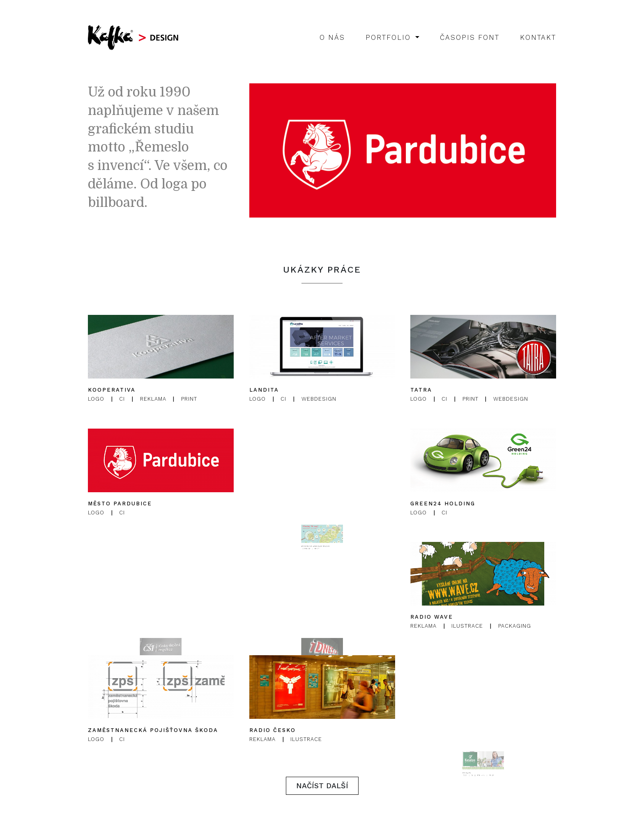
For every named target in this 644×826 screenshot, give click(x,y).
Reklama (153, 399)
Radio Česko (273, 731)
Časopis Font (470, 37)
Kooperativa (112, 390)
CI (122, 399)
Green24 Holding (443, 504)
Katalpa (475, 767)
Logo (96, 399)
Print (189, 399)
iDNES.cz (314, 654)
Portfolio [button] (390, 37)
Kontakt (538, 37)
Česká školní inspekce (156, 654)
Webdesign (319, 399)
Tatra (421, 390)
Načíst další (322, 786)
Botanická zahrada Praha (319, 540)
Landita (264, 390)
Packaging (515, 626)
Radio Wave (432, 617)
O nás (332, 37)
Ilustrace (314, 541)
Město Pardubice (120, 504)
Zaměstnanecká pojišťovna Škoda (153, 731)
